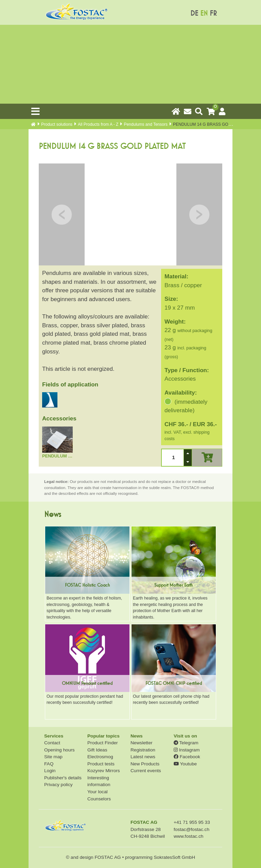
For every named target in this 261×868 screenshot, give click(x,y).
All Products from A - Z (98, 124)
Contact (52, 743)
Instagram (187, 750)
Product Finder (103, 743)
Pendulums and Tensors (146, 124)
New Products (145, 764)
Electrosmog (100, 757)
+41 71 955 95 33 (192, 822)
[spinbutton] (173, 458)
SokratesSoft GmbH (174, 857)
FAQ (49, 764)
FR (213, 13)
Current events (146, 771)
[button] (188, 453)
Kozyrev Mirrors (104, 771)
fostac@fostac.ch (192, 829)
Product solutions (57, 124)
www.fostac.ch (188, 836)
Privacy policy (58, 785)
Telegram (186, 743)
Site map (53, 757)
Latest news (143, 757)
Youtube (185, 764)
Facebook (187, 757)
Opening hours (59, 750)
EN (204, 13)
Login (50, 771)
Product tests (101, 764)
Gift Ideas (97, 750)
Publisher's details (63, 778)
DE (194, 13)
